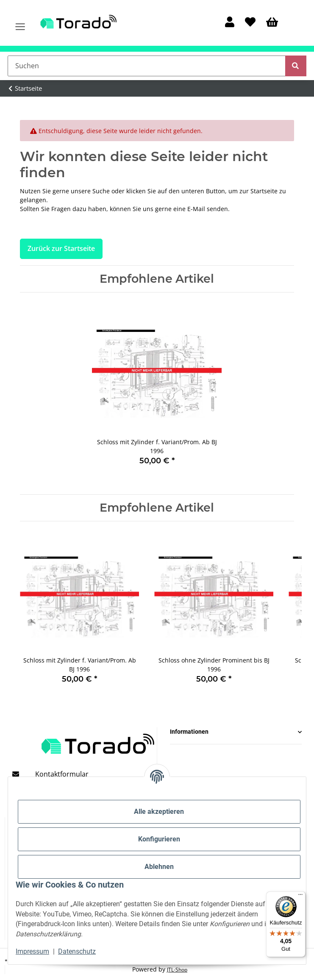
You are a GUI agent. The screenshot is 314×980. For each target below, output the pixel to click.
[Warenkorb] (272, 23)
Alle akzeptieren (159, 812)
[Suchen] (147, 66)
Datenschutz (77, 951)
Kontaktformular (62, 774)
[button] (229, 23)
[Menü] (300, 896)
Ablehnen (159, 867)
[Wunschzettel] (250, 23)
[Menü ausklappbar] (20, 23)
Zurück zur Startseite (61, 248)
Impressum (32, 951)
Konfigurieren (159, 839)
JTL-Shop (177, 970)
